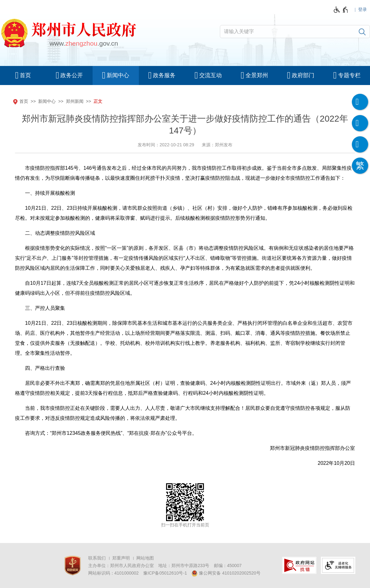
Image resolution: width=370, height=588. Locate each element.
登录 (362, 9)
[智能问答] (360, 144)
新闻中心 (47, 101)
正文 (98, 101)
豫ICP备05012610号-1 (165, 573)
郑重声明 (121, 558)
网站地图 (145, 558)
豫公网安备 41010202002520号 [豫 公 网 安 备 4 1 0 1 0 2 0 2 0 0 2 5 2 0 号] (226, 573)
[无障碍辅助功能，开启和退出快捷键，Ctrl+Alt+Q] (341, 10)
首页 (24, 101)
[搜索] (362, 32)
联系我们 (97, 558)
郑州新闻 (75, 101)
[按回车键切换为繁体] (360, 166)
